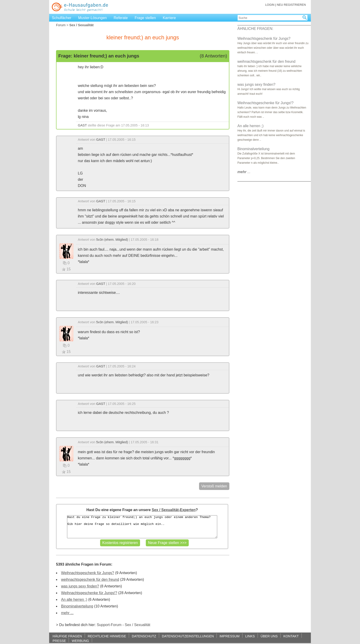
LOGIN (270, 5)
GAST (82, 125)
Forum (61, 25)
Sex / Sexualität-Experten (174, 510)
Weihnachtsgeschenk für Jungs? (88, 573)
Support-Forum (109, 625)
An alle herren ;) (74, 600)
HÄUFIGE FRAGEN (67, 636)
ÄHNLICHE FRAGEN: (255, 29)
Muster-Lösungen (93, 18)
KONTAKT (291, 636)
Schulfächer (62, 18)
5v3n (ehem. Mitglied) (112, 240)
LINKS (250, 636)
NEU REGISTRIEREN (291, 5)
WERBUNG (80, 641)
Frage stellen (145, 18)
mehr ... (67, 613)
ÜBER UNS (269, 636)
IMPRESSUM (229, 636)
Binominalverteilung (77, 606)
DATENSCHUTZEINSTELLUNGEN (188, 636)
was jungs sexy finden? (80, 586)
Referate (121, 18)
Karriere (169, 18)
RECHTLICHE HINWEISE (107, 636)
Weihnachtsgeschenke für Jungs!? (89, 593)
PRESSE (59, 641)
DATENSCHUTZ (144, 636)
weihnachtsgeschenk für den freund (90, 580)
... (244, 172)
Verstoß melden (214, 486)
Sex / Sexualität (137, 625)
